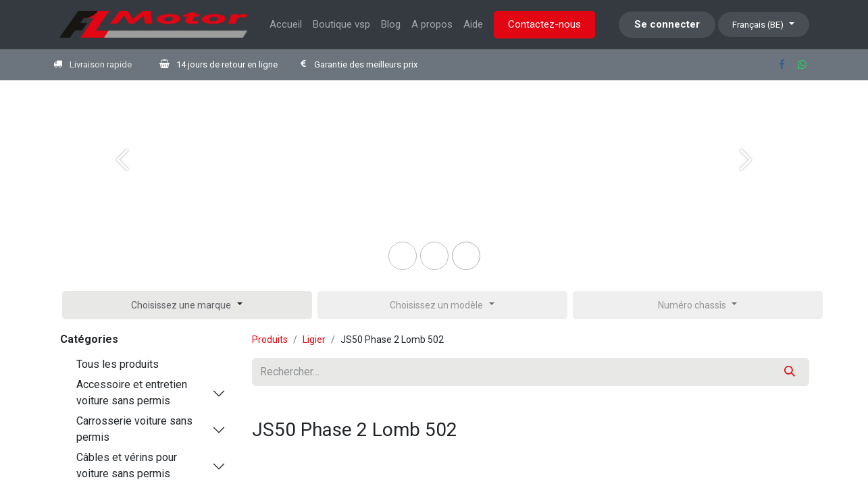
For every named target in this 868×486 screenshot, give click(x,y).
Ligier (314, 340)
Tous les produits (118, 364)
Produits (270, 340)
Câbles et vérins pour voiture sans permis (127, 465)
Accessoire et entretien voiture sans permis (132, 393)
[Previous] (123, 182)
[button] (187, 305)
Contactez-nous (544, 24)
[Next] (746, 182)
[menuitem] (286, 25)
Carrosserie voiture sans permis (134, 429)
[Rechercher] (790, 372)
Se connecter (667, 24)
